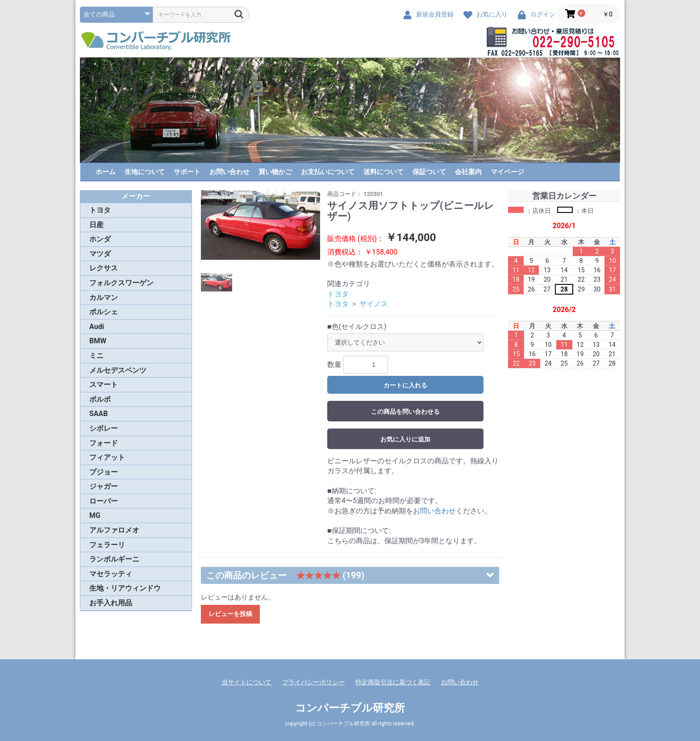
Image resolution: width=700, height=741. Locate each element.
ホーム (106, 172)
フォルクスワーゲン (121, 283)
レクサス (104, 268)
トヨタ (100, 210)
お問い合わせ (229, 172)
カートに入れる (405, 385)
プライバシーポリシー (313, 682)
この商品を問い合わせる (405, 412)
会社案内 (468, 172)
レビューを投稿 (230, 614)
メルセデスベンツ (118, 370)
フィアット (107, 457)
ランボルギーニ (114, 559)
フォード (104, 443)
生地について (145, 172)
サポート (187, 172)
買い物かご (275, 172)
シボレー (104, 428)
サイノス (374, 304)
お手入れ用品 (111, 603)
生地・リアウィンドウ (125, 588)
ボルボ (100, 399)
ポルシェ (104, 312)
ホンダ (100, 239)
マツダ (100, 254)
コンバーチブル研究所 (350, 708)
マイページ (507, 172)
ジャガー (104, 486)
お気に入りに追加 (405, 439)
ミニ (96, 356)
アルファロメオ (114, 530)
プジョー (104, 472)
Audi (97, 327)
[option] (261, 225)
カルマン (104, 298)
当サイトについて (246, 682)
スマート (104, 385)
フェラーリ (107, 545)
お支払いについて (328, 172)
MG (95, 515)
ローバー (104, 501)
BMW (98, 341)
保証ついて (429, 172)
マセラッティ (111, 574)
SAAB (99, 414)
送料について (383, 172)
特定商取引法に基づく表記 (393, 682)
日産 (96, 225)
